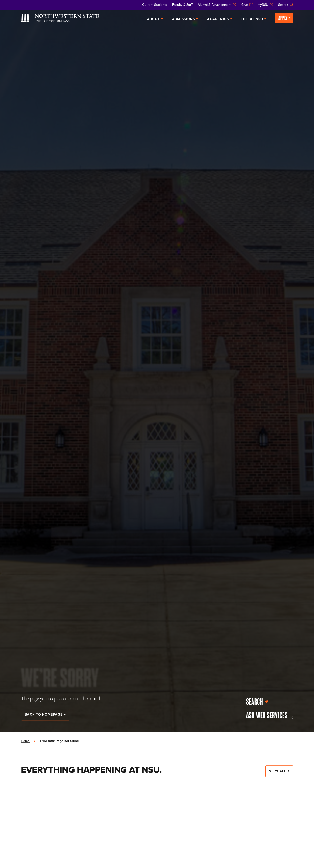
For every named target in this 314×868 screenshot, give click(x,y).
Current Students (155, 5)
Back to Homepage (45, 714)
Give (247, 5)
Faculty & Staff (182, 5)
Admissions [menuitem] (185, 19)
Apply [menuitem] (284, 18)
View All (279, 771)
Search (286, 5)
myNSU (265, 5)
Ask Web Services (270, 715)
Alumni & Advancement (217, 5)
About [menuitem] (155, 19)
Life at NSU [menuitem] (254, 19)
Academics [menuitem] (219, 19)
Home (25, 741)
